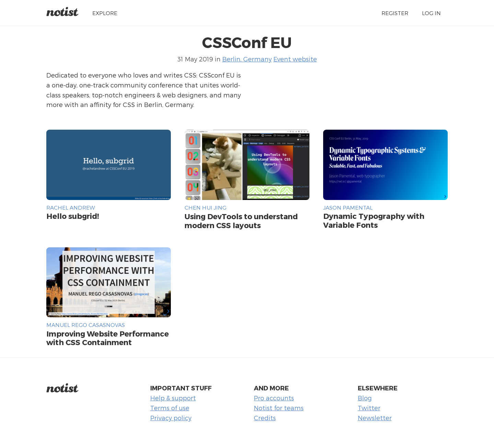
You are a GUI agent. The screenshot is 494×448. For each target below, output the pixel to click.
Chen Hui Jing (205, 207)
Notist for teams (279, 408)
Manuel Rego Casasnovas (86, 325)
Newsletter (375, 418)
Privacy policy (171, 418)
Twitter (369, 408)
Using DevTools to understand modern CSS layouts (241, 221)
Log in (431, 13)
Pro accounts (274, 398)
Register (395, 13)
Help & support (173, 398)
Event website (295, 59)
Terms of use (170, 408)
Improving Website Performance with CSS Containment (108, 338)
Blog (365, 398)
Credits (265, 418)
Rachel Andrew (71, 207)
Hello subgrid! (73, 216)
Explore (105, 13)
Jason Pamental (348, 207)
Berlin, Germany (247, 59)
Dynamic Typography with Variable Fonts (374, 220)
